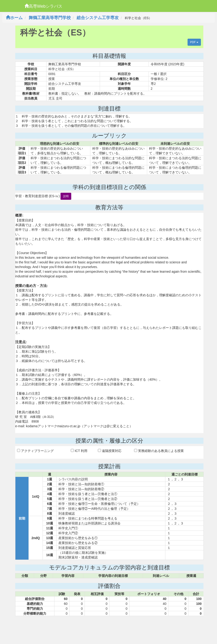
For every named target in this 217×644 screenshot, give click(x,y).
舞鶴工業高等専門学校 (50, 18)
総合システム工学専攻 (98, 18)
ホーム (14, 18)
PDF (194, 42)
